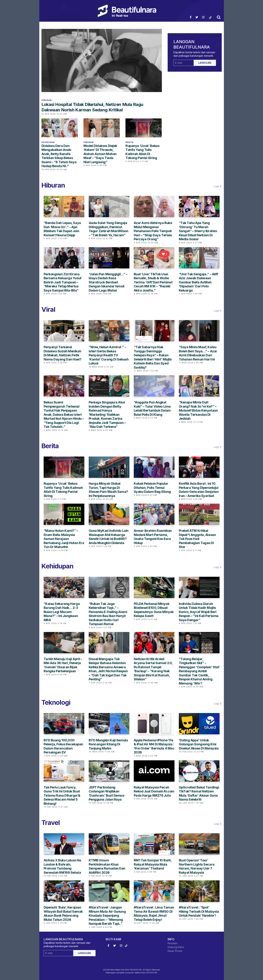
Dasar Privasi (175, 951)
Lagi (218, 186)
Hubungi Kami (176, 947)
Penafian (173, 943)
